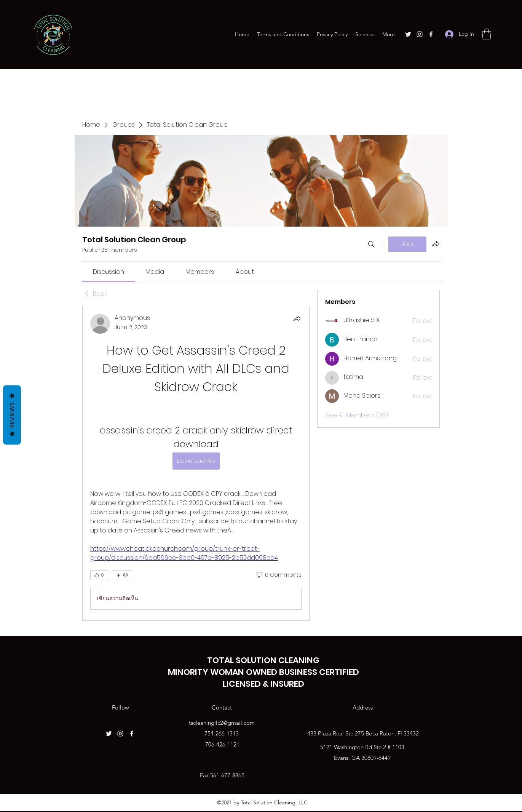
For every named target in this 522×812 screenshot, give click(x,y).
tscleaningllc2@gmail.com (222, 723)
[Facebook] (431, 34)
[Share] (297, 318)
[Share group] (436, 244)
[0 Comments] (279, 575)
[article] (196, 463)
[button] (487, 34)
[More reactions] (122, 575)
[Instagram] (420, 34)
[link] (109, 272)
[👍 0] (99, 575)
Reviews (12, 415)
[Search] (371, 244)
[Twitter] (408, 34)
